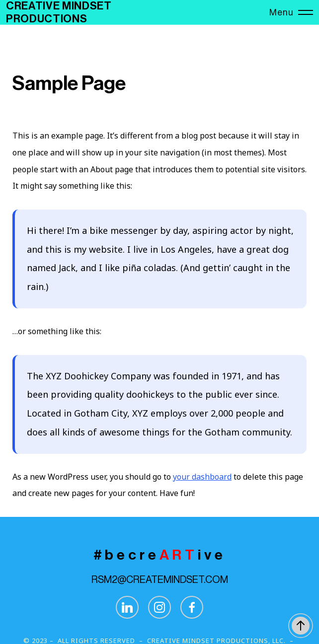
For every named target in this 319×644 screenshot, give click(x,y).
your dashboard (202, 477)
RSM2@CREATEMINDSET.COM (160, 580)
